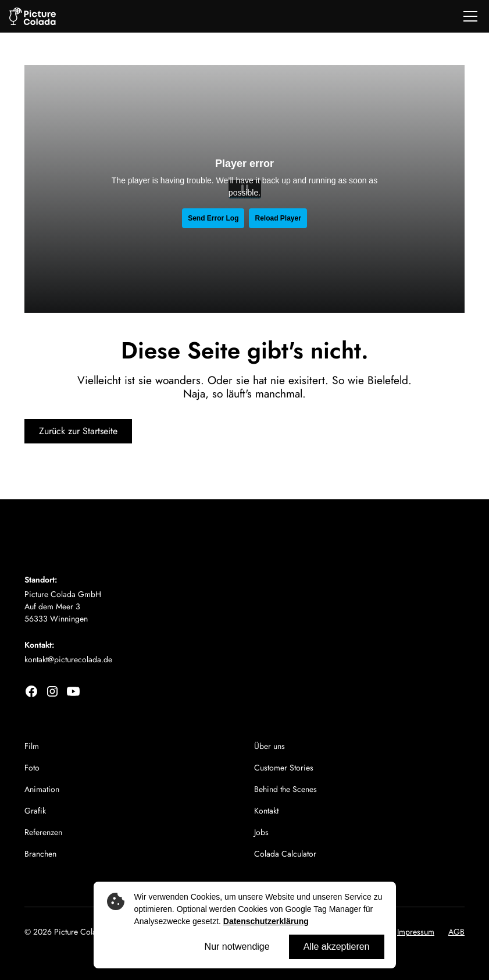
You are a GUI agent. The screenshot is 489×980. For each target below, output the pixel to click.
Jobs (261, 832)
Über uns (270, 746)
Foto (32, 768)
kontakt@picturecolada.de (68, 659)
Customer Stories (284, 768)
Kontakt (266, 811)
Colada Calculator (285, 854)
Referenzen (43, 832)
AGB (456, 932)
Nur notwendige (237, 947)
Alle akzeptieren (337, 947)
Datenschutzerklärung (266, 921)
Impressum (416, 932)
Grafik (35, 811)
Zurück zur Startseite (78, 431)
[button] (468, 16)
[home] (33, 17)
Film (32, 746)
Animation (42, 789)
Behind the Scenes (285, 789)
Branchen (40, 854)
